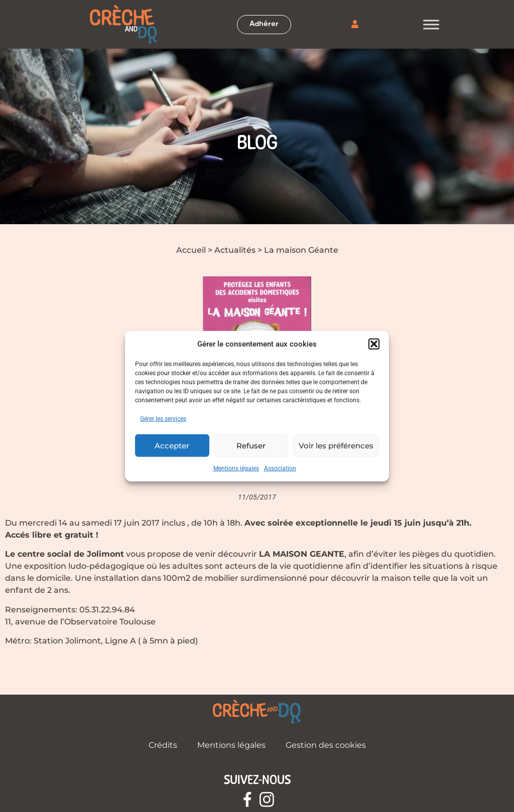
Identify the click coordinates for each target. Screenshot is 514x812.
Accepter (172, 445)
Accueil (191, 250)
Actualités (235, 250)
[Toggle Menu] (431, 24)
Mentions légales (236, 468)
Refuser (251, 445)
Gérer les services (163, 419)
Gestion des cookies (326, 745)
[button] (374, 344)
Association (280, 468)
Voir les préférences (336, 445)
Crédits (163, 745)
